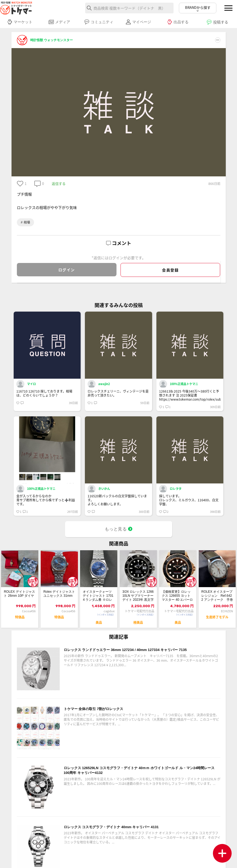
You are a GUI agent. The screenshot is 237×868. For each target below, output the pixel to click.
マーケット (20, 22)
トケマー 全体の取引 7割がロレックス (105, 718)
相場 (26, 222)
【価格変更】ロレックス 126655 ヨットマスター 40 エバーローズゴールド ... (177, 600)
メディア (59, 22)
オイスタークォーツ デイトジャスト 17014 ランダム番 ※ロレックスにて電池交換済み (98, 600)
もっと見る (119, 531)
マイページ (138, 22)
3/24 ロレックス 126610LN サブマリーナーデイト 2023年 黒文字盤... (138, 600)
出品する (178, 22)
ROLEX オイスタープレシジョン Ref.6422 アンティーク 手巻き (217, 600)
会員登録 (170, 270)
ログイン (67, 270)
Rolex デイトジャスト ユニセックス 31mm (59, 600)
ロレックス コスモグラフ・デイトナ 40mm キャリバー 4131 (129, 836)
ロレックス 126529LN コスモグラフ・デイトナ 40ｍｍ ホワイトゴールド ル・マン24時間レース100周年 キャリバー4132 (141, 780)
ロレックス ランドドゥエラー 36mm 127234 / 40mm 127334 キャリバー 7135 (140, 662)
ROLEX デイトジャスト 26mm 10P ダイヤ (19, 600)
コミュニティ (99, 22)
